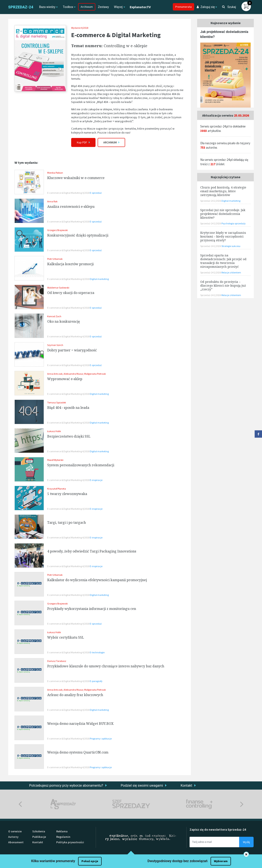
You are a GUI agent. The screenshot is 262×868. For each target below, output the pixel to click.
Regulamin (63, 837)
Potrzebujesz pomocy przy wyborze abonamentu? (66, 785)
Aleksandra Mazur (73, 374)
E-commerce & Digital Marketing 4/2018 (69, 193)
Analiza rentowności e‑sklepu (71, 207)
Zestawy (103, 7)
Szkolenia (39, 831)
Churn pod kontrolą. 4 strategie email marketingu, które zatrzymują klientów (223, 191)
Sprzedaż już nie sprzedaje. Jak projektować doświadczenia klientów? (223, 214)
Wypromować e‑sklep (65, 379)
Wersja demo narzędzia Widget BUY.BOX (80, 724)
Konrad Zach (54, 316)
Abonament (16, 842)
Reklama (62, 831)
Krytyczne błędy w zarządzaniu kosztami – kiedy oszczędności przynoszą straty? (223, 236)
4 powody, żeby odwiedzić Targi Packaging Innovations (92, 551)
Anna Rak (52, 201)
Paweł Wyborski (55, 460)
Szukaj (229, 7)
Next (242, 804)
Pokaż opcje (90, 861)
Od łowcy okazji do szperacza (71, 293)
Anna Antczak (55, 374)
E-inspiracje (96, 480)
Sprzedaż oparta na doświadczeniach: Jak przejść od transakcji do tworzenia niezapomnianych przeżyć (223, 261)
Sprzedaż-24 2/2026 (211, 201)
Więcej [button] (118, 7)
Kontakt (186, 785)
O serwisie (15, 831)
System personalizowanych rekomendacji (81, 465)
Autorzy (13, 837)
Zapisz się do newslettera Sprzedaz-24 (218, 830)
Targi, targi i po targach (67, 522)
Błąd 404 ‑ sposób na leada (68, 408)
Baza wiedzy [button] (47, 7)
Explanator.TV (140, 7)
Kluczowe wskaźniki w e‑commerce (76, 178)
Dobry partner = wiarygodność (72, 350)
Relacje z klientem (231, 272)
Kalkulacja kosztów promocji (70, 264)
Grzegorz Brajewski (58, 230)
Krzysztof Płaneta (57, 489)
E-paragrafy (96, 681)
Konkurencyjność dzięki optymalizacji (78, 235)
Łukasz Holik (54, 431)
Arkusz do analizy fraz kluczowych (75, 695)
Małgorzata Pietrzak (95, 374)
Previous (20, 804)
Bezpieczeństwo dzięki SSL (69, 436)
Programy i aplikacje (101, 739)
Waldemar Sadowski (58, 288)
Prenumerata (183, 7)
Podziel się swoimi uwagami (142, 785)
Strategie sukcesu (231, 246)
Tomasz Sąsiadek (57, 402)
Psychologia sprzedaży (234, 223)
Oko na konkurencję (64, 321)
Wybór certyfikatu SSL (66, 637)
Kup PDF (83, 142)
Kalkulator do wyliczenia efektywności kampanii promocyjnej (97, 580)
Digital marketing (99, 279)
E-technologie (97, 652)
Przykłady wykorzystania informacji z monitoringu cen (92, 609)
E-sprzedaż (96, 193)
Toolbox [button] (68, 7)
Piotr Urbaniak (55, 259)
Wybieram (221, 861)
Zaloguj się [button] (206, 7)
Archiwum (87, 7)
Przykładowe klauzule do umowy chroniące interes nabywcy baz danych (106, 666)
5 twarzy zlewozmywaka (67, 494)
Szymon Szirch (55, 345)
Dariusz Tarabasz (57, 661)
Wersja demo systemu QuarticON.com (78, 752)
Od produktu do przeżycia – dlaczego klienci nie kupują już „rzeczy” (223, 285)
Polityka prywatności (70, 842)
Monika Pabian (55, 173)
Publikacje (39, 837)
